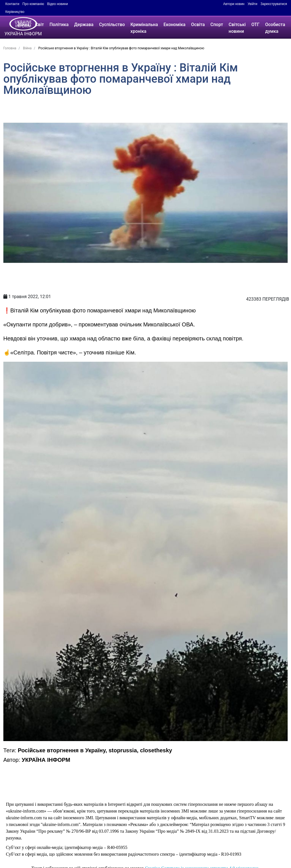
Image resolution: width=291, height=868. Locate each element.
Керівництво (15, 12)
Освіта (198, 25)
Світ (39, 25)
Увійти (252, 4)
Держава (84, 25)
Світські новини (237, 28)
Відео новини (57, 4)
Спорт (217, 25)
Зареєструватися (274, 4)
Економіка (174, 25)
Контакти (12, 4)
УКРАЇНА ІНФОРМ (46, 760)
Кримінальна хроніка (144, 28)
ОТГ (255, 25)
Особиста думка (275, 28)
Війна (24, 25)
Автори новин (234, 4)
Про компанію (33, 4)
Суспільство (112, 25)
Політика (59, 25)
